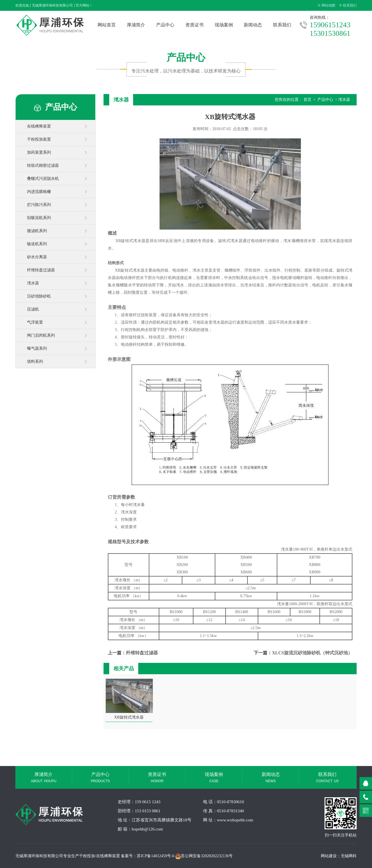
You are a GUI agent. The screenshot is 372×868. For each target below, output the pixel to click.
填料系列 (35, 362)
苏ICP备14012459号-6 (155, 856)
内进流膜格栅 (39, 192)
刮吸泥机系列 (39, 218)
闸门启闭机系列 (41, 335)
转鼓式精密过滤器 (43, 166)
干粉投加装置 (39, 139)
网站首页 (107, 25)
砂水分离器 (37, 257)
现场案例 (224, 25)
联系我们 (350, 5)
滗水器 (33, 283)
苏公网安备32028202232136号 (204, 856)
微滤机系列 (37, 231)
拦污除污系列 (39, 205)
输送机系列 (37, 244)
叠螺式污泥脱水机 (43, 179)
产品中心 (165, 25)
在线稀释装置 (39, 126)
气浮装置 (35, 322)
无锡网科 (349, 856)
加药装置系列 (39, 152)
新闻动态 (253, 25)
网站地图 (328, 5)
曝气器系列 (37, 348)
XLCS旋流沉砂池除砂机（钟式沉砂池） (312, 653)
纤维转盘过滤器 (41, 270)
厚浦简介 (136, 25)
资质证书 (195, 25)
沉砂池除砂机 (39, 296)
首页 (307, 100)
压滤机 (33, 309)
